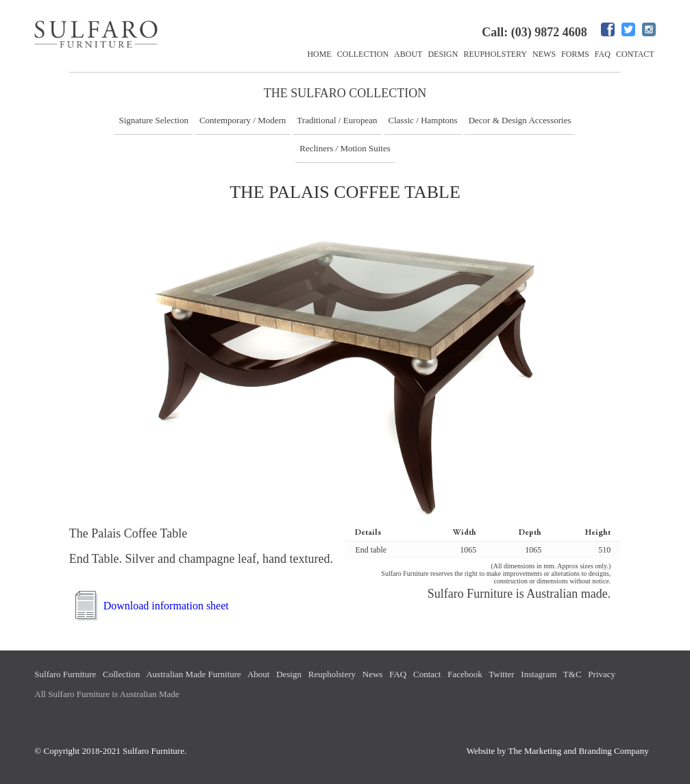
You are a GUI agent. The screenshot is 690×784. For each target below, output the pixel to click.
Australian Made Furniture (194, 674)
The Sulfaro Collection (345, 93)
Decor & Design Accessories (520, 120)
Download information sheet (166, 606)
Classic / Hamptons (423, 120)
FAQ (603, 54)
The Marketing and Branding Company (579, 751)
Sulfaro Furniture (65, 674)
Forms (575, 54)
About (408, 54)
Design (443, 54)
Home (319, 54)
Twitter (501, 674)
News (544, 54)
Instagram (539, 674)
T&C (572, 674)
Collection (363, 54)
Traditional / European (337, 120)
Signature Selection (153, 120)
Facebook (465, 674)
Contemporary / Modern (243, 120)
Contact (635, 54)
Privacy (602, 674)
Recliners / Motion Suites (345, 148)
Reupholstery (495, 54)
